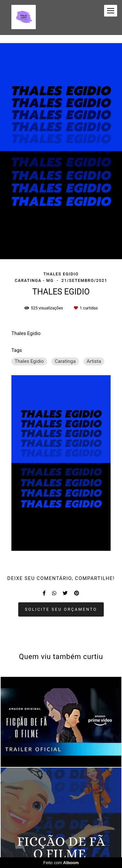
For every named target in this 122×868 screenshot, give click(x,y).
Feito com (61, 863)
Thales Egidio (29, 361)
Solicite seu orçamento (61, 609)
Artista (94, 361)
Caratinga (65, 361)
